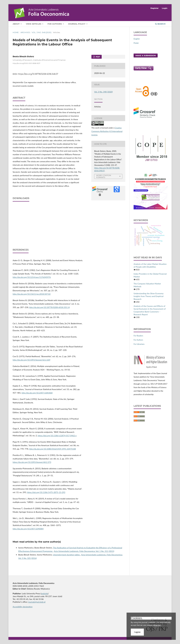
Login (165, 8)
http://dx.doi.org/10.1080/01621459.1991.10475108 (52, 449)
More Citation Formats (104, 176)
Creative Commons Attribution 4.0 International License (107, 131)
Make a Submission (146, 56)
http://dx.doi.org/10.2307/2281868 (37, 393)
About (16, 24)
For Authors (55, 24)
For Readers (138, 336)
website (45, 593)
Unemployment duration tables (67, 555)
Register (155, 8)
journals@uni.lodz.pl (37, 602)
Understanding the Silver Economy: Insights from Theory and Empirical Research (149, 296)
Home (16, 32)
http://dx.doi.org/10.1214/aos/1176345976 (32, 277)
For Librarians (139, 344)
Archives (25, 32)
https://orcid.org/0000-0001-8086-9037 (26, 63)
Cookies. (137, 618)
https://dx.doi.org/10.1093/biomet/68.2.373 (32, 462)
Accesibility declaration (23, 607)
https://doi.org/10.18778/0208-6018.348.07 (38, 74)
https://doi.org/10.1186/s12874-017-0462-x (57, 436)
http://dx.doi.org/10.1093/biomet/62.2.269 (31, 360)
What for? (157, 625)
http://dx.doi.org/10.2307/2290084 (28, 529)
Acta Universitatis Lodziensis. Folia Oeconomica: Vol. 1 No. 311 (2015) (84, 551)
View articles (34, 24)
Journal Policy (77, 24)
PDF (98, 57)
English (137, 39)
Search (160, 24)
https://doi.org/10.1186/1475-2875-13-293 (46, 492)
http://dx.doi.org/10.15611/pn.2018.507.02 (32, 294)
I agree (137, 632)
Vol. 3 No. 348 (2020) (42, 32)
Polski (136, 43)
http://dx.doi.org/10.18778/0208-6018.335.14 (49, 307)
